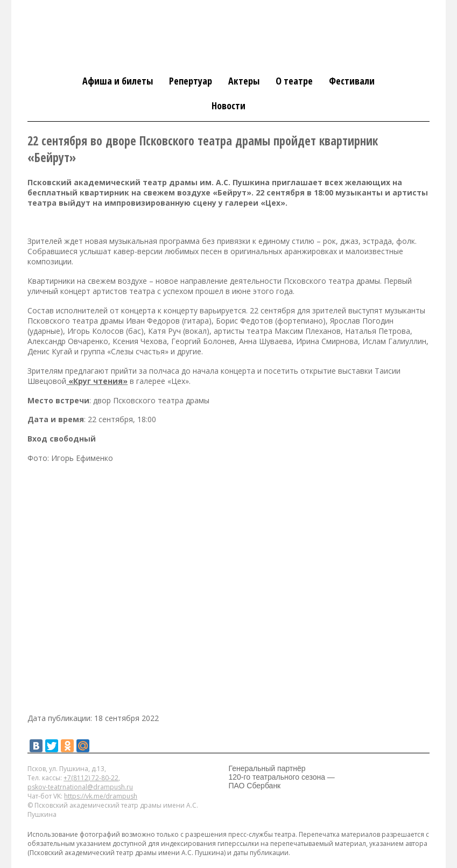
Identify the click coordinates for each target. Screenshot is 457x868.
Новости (229, 106)
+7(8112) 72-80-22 (91, 778)
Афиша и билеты (118, 81)
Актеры (244, 81)
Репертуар (191, 81)
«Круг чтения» (97, 381)
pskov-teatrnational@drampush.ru (80, 787)
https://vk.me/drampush (101, 796)
